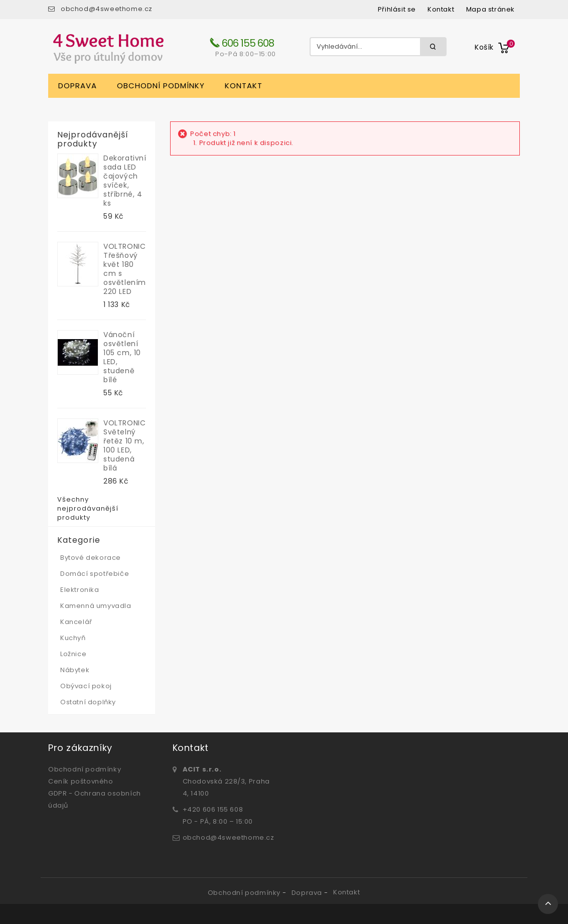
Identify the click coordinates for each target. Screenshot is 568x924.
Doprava (78, 86)
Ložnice (73, 654)
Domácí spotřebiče (95, 574)
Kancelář (76, 622)
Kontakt (244, 86)
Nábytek (75, 670)
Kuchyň (73, 638)
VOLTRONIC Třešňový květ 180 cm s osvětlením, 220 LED (125, 269)
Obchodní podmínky (161, 86)
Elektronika (80, 590)
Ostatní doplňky (88, 702)
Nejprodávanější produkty (93, 139)
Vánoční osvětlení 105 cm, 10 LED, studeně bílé (122, 357)
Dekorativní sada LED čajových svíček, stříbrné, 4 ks (125, 181)
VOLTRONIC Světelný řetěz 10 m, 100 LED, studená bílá (124, 445)
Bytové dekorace (91, 558)
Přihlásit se (397, 9)
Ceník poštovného (81, 781)
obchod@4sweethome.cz (107, 9)
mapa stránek (490, 9)
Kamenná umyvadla (96, 606)
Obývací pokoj (86, 686)
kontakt (441, 9)
